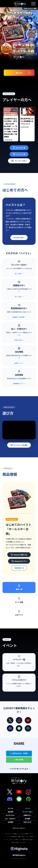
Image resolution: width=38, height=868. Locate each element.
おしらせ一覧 (19, 148)
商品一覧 (19, 587)
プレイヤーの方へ (19, 161)
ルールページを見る (19, 445)
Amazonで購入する (19, 555)
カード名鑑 (19, 600)
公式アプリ (19, 613)
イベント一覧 (19, 154)
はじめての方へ (19, 238)
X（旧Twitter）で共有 (19, 753)
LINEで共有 (19, 760)
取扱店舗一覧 (19, 568)
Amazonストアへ (19, 561)
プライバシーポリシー (19, 828)
